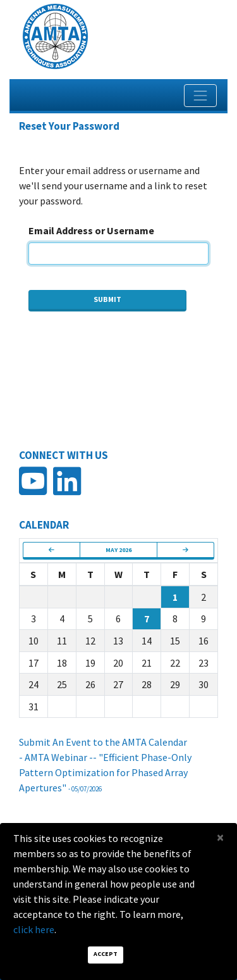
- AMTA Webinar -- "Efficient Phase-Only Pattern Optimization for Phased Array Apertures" (105, 772)
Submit (107, 299)
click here (34, 929)
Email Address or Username (91, 230)
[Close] (220, 837)
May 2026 (118, 550)
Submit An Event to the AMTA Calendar (103, 742)
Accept (106, 954)
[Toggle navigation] (200, 96)
